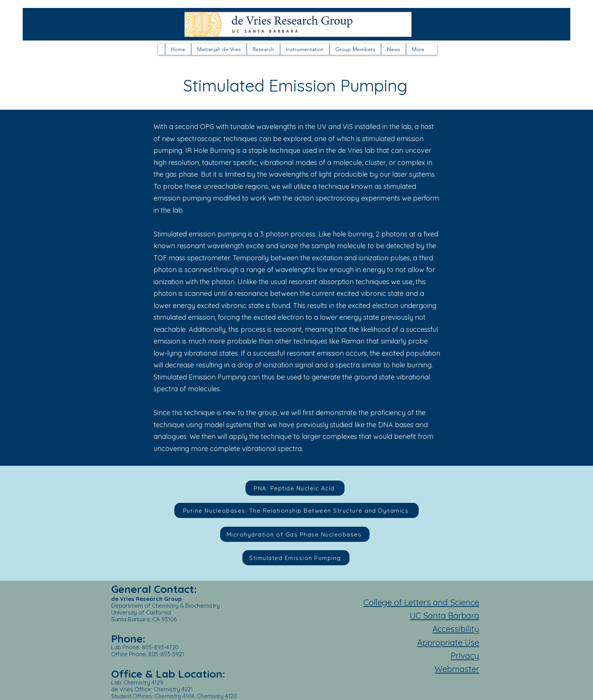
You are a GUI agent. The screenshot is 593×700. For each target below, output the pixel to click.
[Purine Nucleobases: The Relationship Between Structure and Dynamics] (296, 510)
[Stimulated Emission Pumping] (296, 558)
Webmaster (457, 669)
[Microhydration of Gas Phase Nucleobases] (295, 534)
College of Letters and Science (421, 602)
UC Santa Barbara (445, 616)
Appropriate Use (448, 642)
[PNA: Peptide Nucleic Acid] (295, 488)
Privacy (465, 656)
